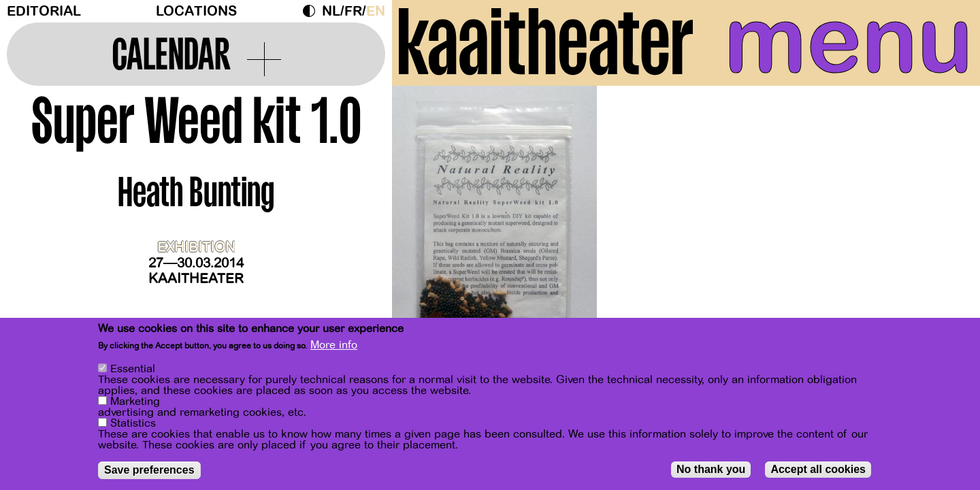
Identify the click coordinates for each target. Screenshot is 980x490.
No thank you (711, 471)
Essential (133, 370)
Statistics (133, 425)
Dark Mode (312, 11)
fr (353, 11)
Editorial (44, 11)
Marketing (135, 403)
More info (334, 346)
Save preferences (149, 471)
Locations (196, 11)
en (376, 11)
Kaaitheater (196, 279)
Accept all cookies (818, 471)
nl (331, 11)
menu (849, 41)
